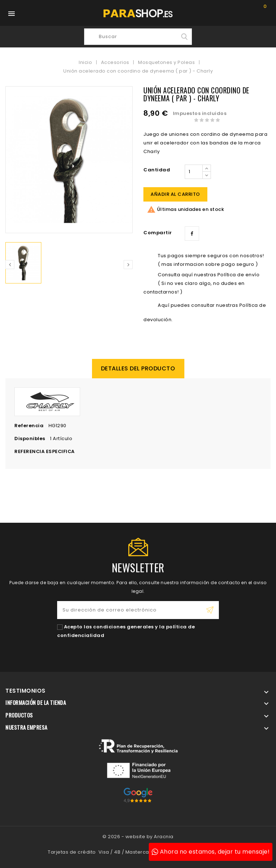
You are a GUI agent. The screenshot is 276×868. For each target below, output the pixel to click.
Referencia (29, 426)
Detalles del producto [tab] (138, 368)
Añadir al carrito (175, 194)
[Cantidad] (194, 172)
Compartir (192, 234)
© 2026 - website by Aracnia (138, 837)
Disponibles (30, 438)
